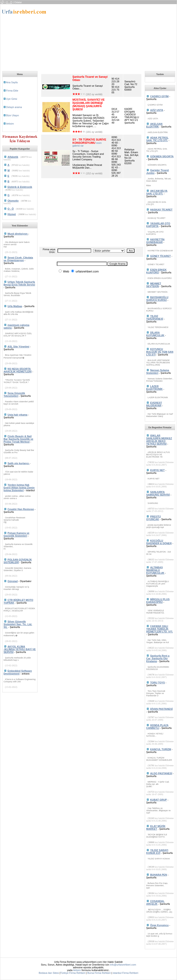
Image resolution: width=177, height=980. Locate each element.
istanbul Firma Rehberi (126, 973)
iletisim (10, 124)
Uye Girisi (12, 99)
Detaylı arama (14, 107)
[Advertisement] (113, 36)
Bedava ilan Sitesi (49, 973)
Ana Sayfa (12, 82)
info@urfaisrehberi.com (123, 965)
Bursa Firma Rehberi (99, 973)
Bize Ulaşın (13, 115)
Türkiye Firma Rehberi (73, 973)
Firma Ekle (12, 91)
